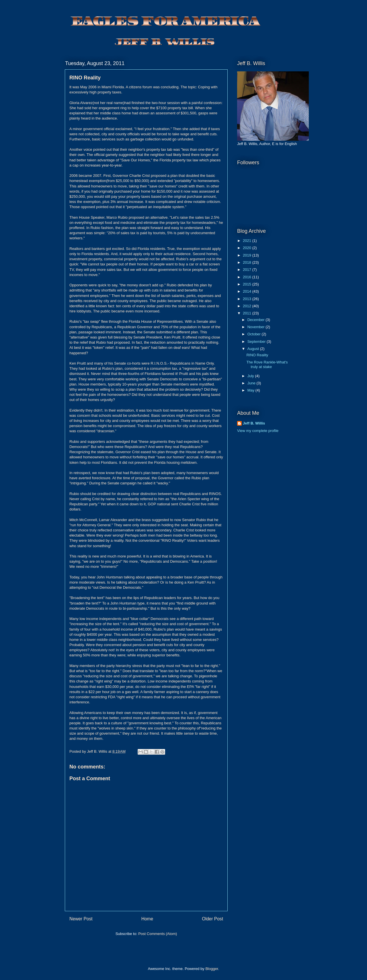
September (257, 342)
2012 (248, 306)
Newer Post (81, 919)
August (254, 349)
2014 (248, 291)
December (257, 320)
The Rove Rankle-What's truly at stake (267, 364)
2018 (248, 262)
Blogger (212, 969)
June (252, 383)
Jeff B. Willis (254, 423)
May (251, 390)
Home (147, 919)
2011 (248, 313)
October (255, 334)
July (251, 376)
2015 (248, 284)
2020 (248, 248)
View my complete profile (258, 431)
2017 (248, 270)
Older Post (212, 919)
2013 (248, 299)
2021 (248, 241)
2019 (248, 255)
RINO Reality (257, 355)
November (257, 327)
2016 (248, 277)
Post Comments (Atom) (158, 934)
